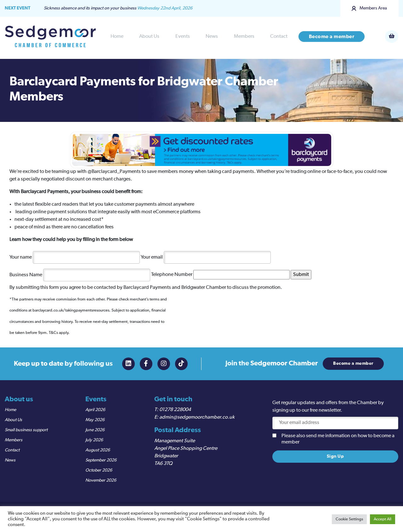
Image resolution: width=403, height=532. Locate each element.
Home (117, 37)
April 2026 (95, 410)
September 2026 (101, 460)
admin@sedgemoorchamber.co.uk (197, 417)
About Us (149, 37)
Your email (206, 257)
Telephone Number (220, 275)
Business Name (80, 275)
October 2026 (99, 470)
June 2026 (95, 430)
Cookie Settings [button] (349, 519)
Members (244, 37)
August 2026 (98, 450)
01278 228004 (175, 410)
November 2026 (101, 480)
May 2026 (95, 420)
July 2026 (94, 440)
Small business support (26, 430)
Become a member (332, 37)
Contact (279, 37)
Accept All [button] (383, 519)
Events (183, 37)
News (212, 37)
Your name (75, 257)
